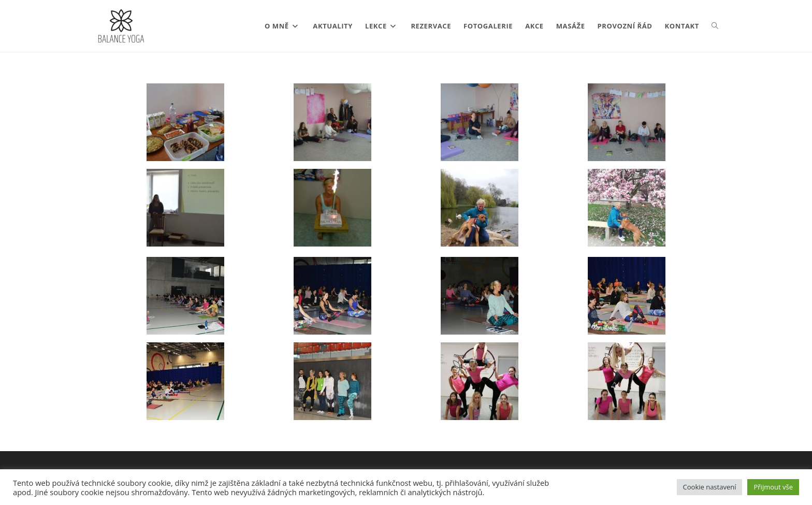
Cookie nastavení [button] (710, 487)
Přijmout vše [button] (773, 487)
